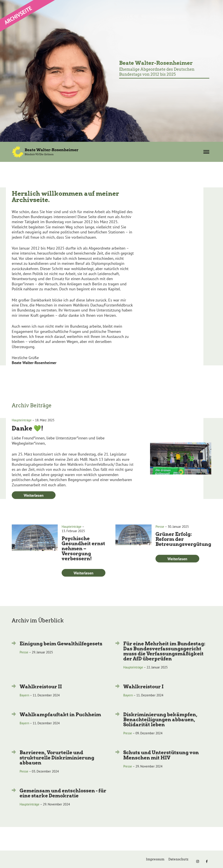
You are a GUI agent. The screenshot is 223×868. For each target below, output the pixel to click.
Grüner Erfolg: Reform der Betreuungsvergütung (183, 547)
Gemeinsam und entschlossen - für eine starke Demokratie (63, 801)
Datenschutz (178, 859)
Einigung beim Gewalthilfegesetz (61, 651)
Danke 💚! (28, 436)
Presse (160, 535)
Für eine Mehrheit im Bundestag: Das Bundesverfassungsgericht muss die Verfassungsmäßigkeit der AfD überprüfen (164, 659)
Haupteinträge (22, 428)
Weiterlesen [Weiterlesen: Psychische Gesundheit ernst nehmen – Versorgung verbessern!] (84, 581)
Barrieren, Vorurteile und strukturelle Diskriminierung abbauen (57, 765)
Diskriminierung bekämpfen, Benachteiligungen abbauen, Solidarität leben (160, 728)
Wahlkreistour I (143, 695)
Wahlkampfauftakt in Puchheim (60, 722)
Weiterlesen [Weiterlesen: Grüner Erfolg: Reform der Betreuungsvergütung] (177, 567)
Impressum (155, 859)
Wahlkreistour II (41, 695)
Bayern (24, 703)
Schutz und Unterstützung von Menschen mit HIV (161, 763)
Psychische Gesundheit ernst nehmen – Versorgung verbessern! (83, 556)
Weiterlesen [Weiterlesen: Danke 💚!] (34, 503)
